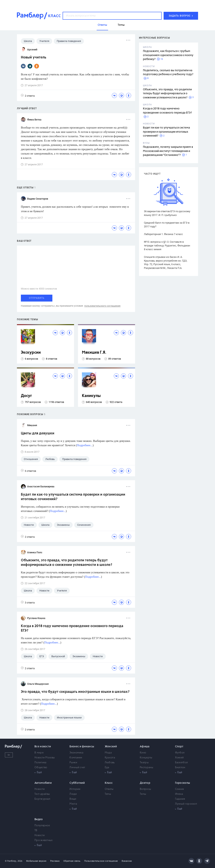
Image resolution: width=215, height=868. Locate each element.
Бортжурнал (42, 799)
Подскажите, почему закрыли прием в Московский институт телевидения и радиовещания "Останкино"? (168, 151)
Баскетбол (182, 763)
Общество (41, 768)
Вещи (73, 799)
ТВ (36, 831)
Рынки (73, 763)
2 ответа (28, 96)
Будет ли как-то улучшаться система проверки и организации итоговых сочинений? (166, 132)
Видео (39, 819)
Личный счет (77, 768)
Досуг (26, 396)
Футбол (180, 753)
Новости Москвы (45, 758)
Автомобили (43, 783)
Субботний (77, 783)
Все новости (43, 747)
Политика (40, 763)
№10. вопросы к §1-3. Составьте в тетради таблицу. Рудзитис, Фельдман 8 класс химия (167, 246)
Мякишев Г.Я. (94, 353)
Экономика (76, 753)
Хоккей (179, 758)
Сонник (180, 789)
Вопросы (145, 789)
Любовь (110, 763)
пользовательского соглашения (102, 306)
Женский (111, 747)
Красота (110, 758)
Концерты (146, 758)
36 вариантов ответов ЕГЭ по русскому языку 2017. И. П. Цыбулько (167, 213)
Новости (40, 789)
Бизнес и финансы (82, 747)
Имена (179, 794)
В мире (39, 753)
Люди (73, 794)
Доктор (145, 783)
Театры (144, 763)
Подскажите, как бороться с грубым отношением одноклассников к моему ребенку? (168, 55)
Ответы (109, 789)
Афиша (145, 747)
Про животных (44, 840)
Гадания (180, 799)
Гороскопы (183, 783)
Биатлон (180, 768)
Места (73, 804)
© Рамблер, (11, 861)
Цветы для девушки (38, 433)
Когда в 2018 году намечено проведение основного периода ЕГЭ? (72, 628)
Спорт (179, 747)
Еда (107, 768)
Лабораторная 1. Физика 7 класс (163, 234)
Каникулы (91, 396)
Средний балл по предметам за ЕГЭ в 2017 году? (167, 225)
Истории (75, 789)
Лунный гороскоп (186, 804)
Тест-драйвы (42, 794)
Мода (108, 753)
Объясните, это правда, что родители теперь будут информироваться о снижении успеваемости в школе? (167, 94)
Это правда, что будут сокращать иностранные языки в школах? (75, 692)
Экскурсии (31, 353)
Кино (143, 753)
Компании (76, 758)
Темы (108, 794)
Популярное (42, 826)
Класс (109, 783)
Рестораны (146, 768)
